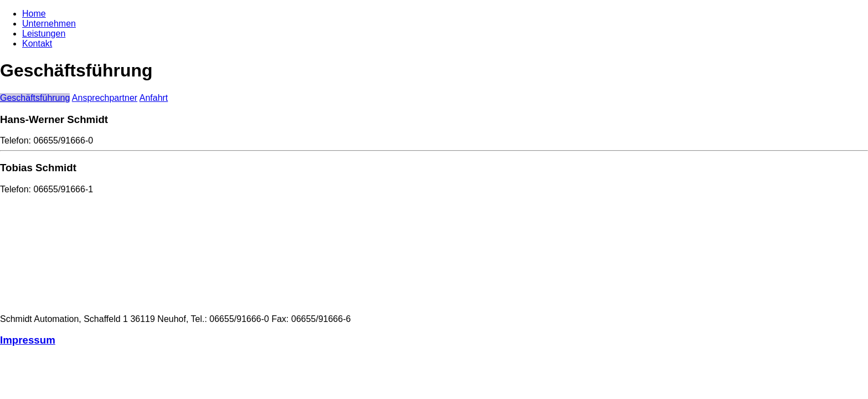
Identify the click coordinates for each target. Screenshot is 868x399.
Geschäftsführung (35, 98)
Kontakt (37, 44)
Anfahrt (154, 98)
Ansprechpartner (105, 98)
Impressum (28, 340)
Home (34, 14)
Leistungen (44, 34)
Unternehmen (49, 24)
